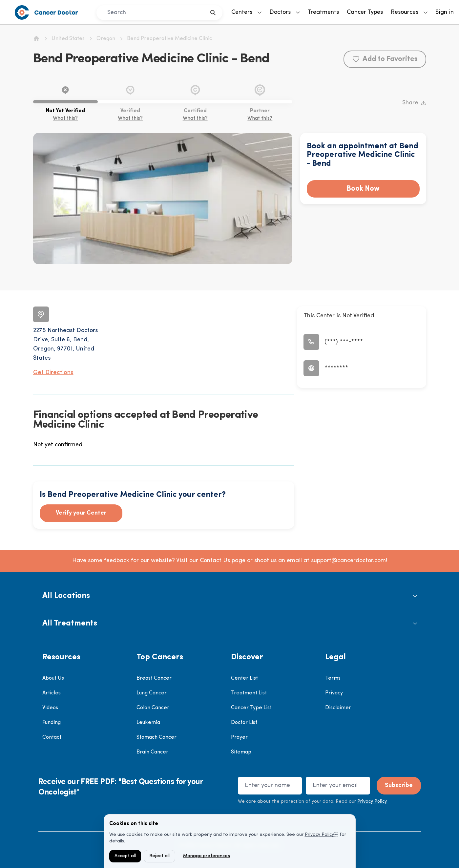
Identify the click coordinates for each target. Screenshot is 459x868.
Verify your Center (81, 513)
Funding (52, 723)
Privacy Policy (319, 835)
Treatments (323, 12)
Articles (52, 693)
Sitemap (241, 752)
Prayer (239, 737)
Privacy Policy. (372, 802)
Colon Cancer (153, 708)
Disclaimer (338, 708)
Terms (333, 678)
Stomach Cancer (156, 737)
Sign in (445, 12)
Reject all (159, 856)
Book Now (363, 189)
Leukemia (148, 723)
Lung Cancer (152, 693)
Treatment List (249, 693)
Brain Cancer (152, 752)
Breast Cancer (154, 678)
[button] (230, 596)
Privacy (334, 693)
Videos (50, 708)
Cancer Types (365, 12)
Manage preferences (207, 856)
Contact (52, 737)
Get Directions (53, 373)
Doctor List (244, 723)
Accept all (125, 856)
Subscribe (399, 785)
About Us (53, 678)
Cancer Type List (251, 708)
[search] (213, 13)
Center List (244, 678)
